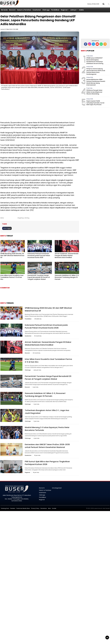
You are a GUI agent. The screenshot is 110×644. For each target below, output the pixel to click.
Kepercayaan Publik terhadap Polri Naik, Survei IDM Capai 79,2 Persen (95, 103)
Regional (64, 10)
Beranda (4, 10)
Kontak (54, 508)
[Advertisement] (55, 107)
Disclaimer (44, 508)
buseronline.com (98, 508)
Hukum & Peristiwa (24, 10)
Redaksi (13, 508)
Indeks (81, 10)
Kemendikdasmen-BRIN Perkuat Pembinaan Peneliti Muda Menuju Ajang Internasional (96, 82)
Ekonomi (12, 10)
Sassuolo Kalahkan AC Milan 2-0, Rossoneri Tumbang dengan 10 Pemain (67, 277)
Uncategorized (57, 488)
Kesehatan (37, 10)
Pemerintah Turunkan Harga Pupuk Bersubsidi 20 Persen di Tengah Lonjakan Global (39, 277)
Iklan (49, 508)
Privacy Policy (35, 508)
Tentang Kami (5, 508)
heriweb (107, 508)
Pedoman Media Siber (23, 508)
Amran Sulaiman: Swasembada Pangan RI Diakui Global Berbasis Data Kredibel (67, 256)
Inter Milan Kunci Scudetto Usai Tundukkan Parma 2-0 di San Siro (12, 277)
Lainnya (73, 10)
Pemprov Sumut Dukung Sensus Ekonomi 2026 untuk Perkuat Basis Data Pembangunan (96, 71)
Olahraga (46, 10)
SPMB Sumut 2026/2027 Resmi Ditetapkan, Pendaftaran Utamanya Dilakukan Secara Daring (95, 61)
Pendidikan (55, 10)
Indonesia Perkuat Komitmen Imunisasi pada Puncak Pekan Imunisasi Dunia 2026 (39, 256)
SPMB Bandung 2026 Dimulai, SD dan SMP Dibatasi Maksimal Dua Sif (12, 256)
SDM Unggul (7, 228)
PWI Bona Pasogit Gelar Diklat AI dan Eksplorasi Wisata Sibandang (94, 92)
